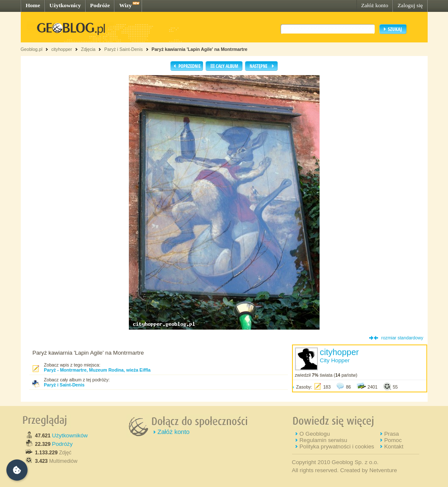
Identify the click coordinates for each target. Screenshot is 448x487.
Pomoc (393, 440)
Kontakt (394, 446)
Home (33, 5)
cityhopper (62, 49)
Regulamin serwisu (323, 440)
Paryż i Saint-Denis (124, 49)
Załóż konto (375, 5)
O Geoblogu (314, 434)
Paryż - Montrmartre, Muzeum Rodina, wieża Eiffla (97, 370)
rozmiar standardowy (402, 338)
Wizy (125, 5)
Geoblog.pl (32, 49)
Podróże (100, 5)
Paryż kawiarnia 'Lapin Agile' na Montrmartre (200, 49)
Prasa (391, 434)
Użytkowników (70, 435)
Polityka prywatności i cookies (337, 446)
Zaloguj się (410, 5)
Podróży (63, 444)
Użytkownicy (65, 5)
